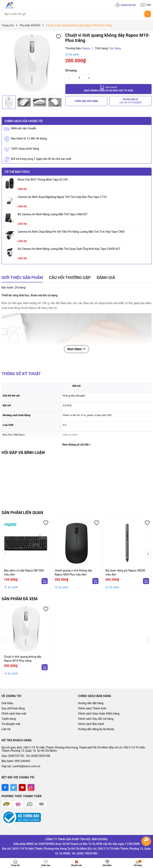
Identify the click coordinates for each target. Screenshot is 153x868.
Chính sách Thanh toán (92, 708)
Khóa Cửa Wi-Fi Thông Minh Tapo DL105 (43, 180)
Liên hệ (6, 729)
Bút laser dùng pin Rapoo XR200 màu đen (125, 572)
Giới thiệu (7, 703)
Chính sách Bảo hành (91, 724)
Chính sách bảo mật (14, 714)
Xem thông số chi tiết (76, 445)
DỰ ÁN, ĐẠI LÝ (130, 101)
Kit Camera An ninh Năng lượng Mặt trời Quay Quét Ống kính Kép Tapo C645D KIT (69, 249)
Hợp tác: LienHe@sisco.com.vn (21, 766)
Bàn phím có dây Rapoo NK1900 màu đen (24, 572)
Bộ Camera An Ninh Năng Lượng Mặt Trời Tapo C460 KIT (53, 214)
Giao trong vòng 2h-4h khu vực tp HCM (108, 89)
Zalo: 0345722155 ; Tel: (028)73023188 (26, 756)
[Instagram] (31, 787)
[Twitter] (14, 787)
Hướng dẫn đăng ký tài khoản (96, 729)
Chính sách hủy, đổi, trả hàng (96, 719)
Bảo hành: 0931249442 (16, 761)
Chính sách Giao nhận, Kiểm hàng (99, 714)
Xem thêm (76, 349)
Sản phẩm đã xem (20, 599)
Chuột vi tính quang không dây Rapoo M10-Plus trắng (23, 659)
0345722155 (128, 5)
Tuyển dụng (9, 719)
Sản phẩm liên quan (22, 513)
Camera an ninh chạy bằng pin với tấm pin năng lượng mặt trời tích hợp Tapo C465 (71, 232)
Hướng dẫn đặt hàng (91, 703)
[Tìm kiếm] (148, 14)
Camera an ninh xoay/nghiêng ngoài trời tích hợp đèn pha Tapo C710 (62, 197)
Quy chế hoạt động (13, 708)
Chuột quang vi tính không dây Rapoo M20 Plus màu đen (73, 572)
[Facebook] (5, 787)
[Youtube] (22, 787)
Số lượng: (71, 70)
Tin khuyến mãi (11, 724)
